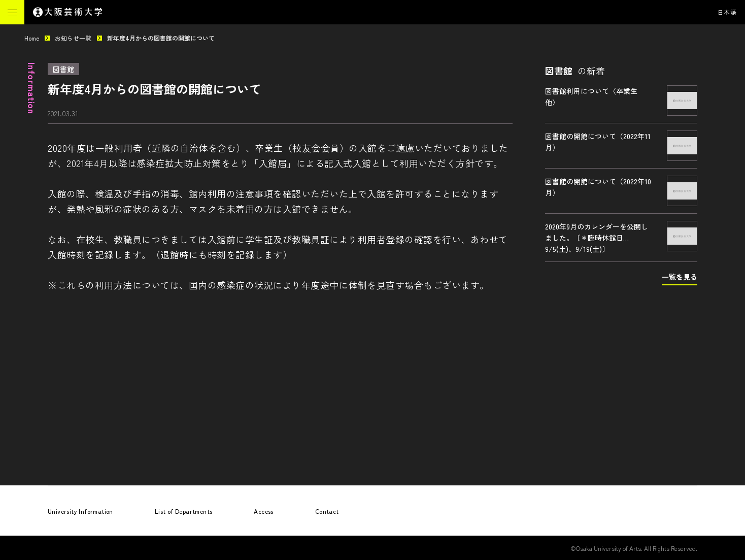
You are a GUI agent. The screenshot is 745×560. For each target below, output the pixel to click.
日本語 (727, 12)
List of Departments (184, 511)
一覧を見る (680, 277)
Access (263, 511)
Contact (327, 511)
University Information (80, 511)
